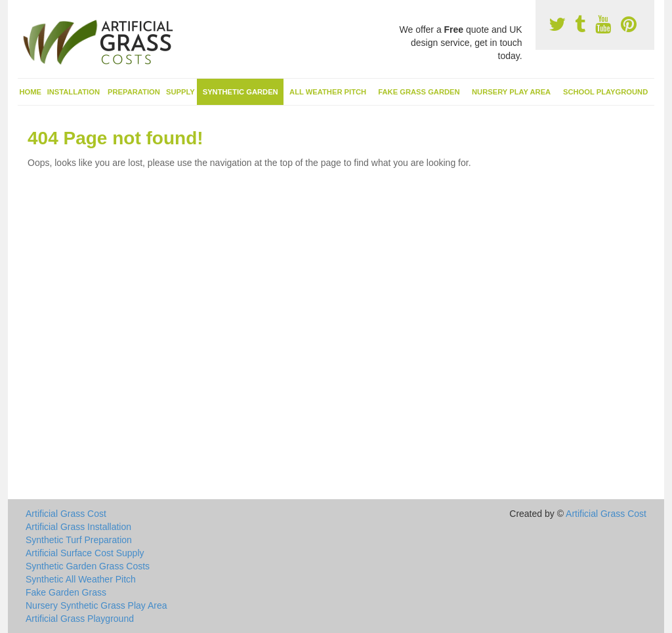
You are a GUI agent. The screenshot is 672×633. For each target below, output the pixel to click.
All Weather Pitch (328, 92)
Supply (180, 92)
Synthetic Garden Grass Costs (88, 566)
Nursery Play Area (511, 92)
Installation (73, 92)
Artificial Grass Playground (80, 619)
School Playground (605, 92)
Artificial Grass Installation (78, 527)
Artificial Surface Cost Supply (85, 553)
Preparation (134, 92)
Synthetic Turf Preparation (79, 540)
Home (31, 92)
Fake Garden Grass (66, 592)
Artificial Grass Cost (66, 514)
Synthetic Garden (241, 92)
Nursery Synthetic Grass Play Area (96, 605)
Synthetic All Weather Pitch (81, 579)
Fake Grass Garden (419, 92)
